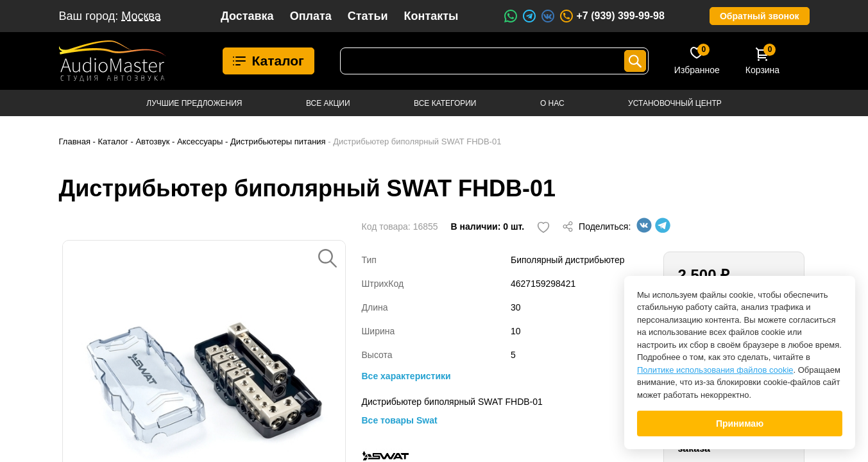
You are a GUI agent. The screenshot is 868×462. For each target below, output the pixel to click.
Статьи (368, 16)
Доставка (247, 16)
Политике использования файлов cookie (715, 370)
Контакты (431, 16)
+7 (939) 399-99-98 (611, 16)
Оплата (311, 16)
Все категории (445, 103)
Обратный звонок (760, 16)
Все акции (328, 103)
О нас (552, 103)
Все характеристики (406, 376)
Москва (141, 16)
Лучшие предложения (194, 103)
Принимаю (740, 424)
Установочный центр (675, 103)
